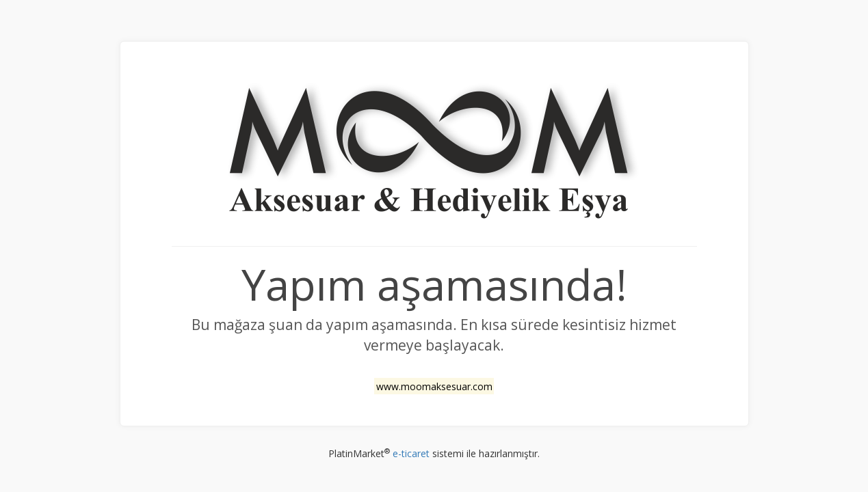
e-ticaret (411, 453)
